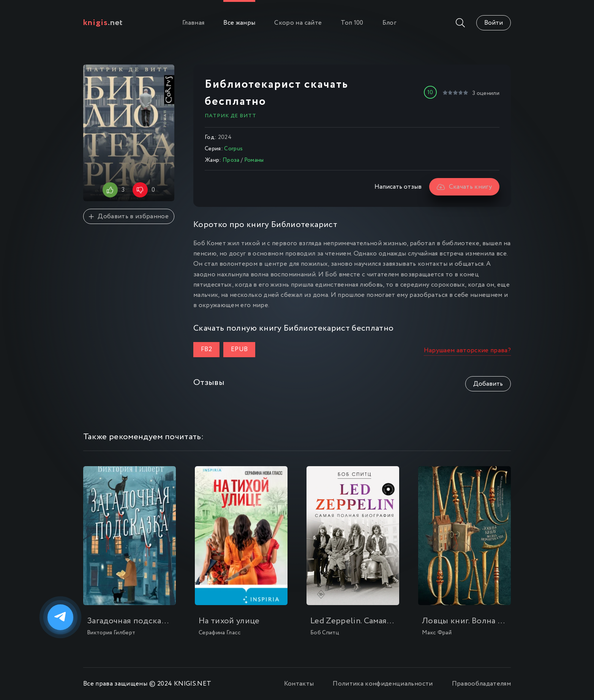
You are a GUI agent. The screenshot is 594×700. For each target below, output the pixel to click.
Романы (254, 160)
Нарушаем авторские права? (468, 351)
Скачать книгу (464, 187)
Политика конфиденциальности (383, 684)
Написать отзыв (398, 187)
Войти (494, 23)
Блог (389, 23)
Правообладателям (481, 684)
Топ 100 (352, 23)
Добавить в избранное (129, 217)
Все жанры (239, 23)
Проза (231, 160)
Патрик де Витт (231, 116)
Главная (193, 23)
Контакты (299, 684)
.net (103, 23)
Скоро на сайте (298, 23)
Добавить (488, 384)
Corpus (233, 149)
